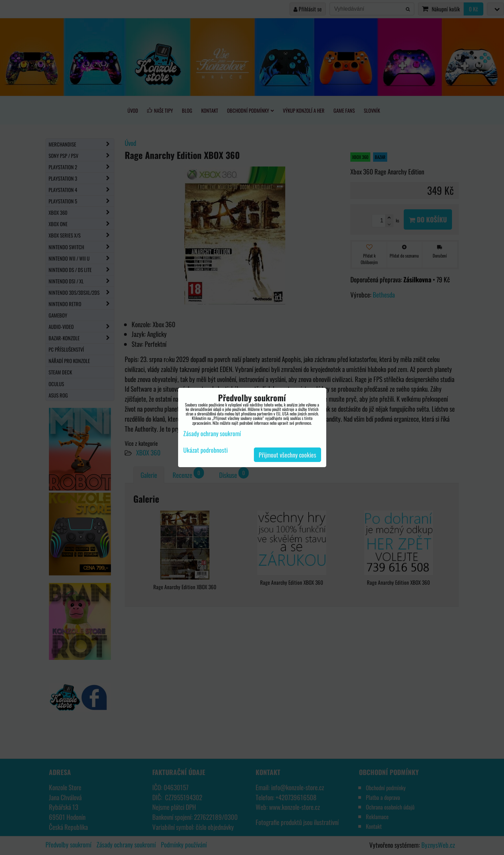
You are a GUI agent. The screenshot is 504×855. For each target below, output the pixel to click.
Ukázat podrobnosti (205, 450)
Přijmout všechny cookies (287, 455)
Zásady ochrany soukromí (212, 433)
